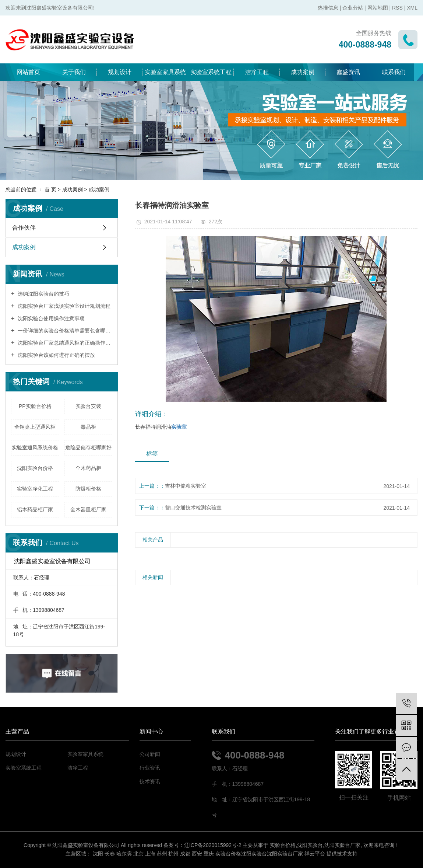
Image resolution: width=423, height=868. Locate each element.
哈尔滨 (124, 854)
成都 (185, 854)
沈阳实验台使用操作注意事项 (50, 318)
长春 (110, 854)
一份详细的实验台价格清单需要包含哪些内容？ (64, 331)
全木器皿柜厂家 (88, 509)
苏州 (162, 854)
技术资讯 (150, 781)
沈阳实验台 (310, 845)
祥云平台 (315, 854)
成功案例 (303, 72)
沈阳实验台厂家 (342, 845)
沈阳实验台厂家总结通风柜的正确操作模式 (64, 343)
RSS (397, 8)
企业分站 (353, 8)
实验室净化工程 (35, 489)
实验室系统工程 (211, 72)
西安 (197, 854)
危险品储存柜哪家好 (88, 447)
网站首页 (28, 72)
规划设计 (120, 72)
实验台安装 (88, 406)
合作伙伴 (24, 228)
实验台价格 (283, 845)
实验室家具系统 (165, 72)
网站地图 (378, 8)
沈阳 (98, 854)
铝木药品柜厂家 (35, 509)
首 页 (50, 189)
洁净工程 (257, 72)
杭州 (173, 854)
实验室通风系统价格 (35, 447)
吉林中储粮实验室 (186, 486)
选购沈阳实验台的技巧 (43, 294)
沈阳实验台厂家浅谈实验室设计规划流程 (63, 306)
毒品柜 (88, 427)
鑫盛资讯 (348, 72)
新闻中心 (151, 732)
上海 (150, 854)
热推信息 (328, 8)
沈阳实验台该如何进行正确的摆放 (56, 355)
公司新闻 (150, 754)
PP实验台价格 (35, 406)
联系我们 (394, 72)
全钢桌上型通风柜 (35, 427)
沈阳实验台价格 (35, 468)
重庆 (209, 854)
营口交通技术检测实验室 (193, 508)
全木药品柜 (88, 468)
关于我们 (74, 72)
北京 (138, 854)
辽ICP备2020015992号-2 (213, 845)
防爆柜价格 (88, 489)
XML (412, 8)
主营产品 (17, 732)
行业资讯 (150, 768)
